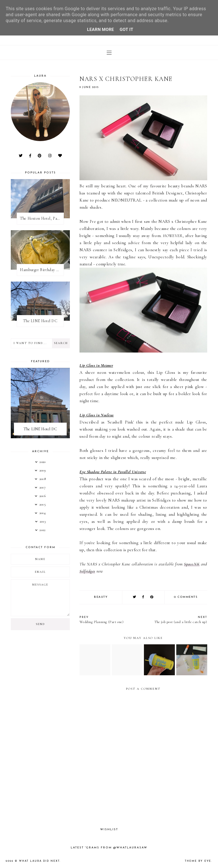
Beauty (101, 597)
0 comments (186, 597)
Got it (127, 30)
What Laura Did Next (39, 861)
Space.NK (192, 564)
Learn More (100, 30)
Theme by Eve (198, 861)
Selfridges (87, 571)
